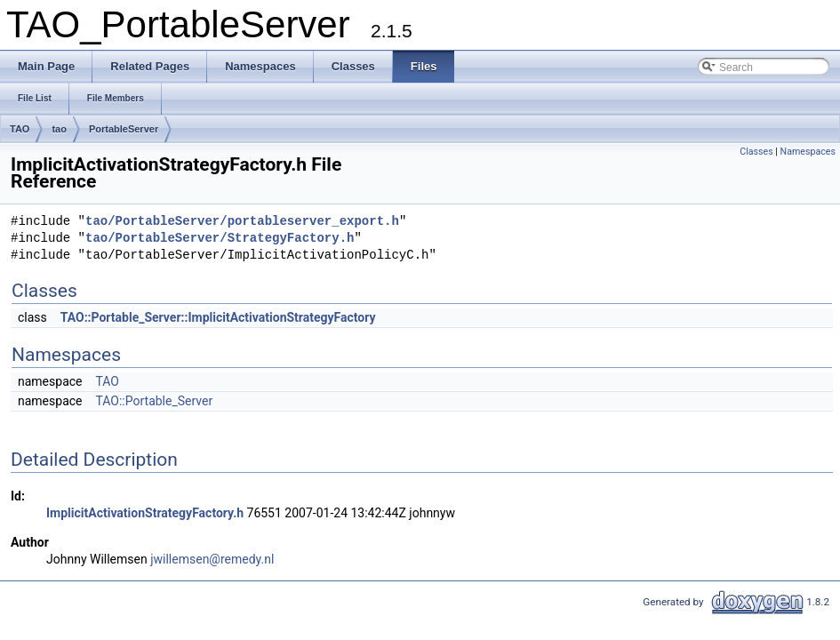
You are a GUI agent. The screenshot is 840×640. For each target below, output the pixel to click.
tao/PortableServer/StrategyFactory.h (220, 239)
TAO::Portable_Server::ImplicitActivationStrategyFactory (218, 317)
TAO (20, 129)
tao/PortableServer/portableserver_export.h (242, 222)
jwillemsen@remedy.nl (212, 559)
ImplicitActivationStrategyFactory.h (145, 513)
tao (59, 129)
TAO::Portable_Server (154, 401)
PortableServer (124, 129)
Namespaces (808, 152)
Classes (756, 152)
